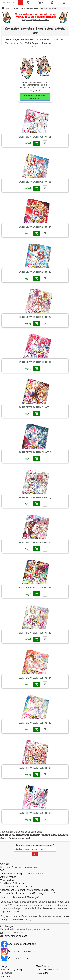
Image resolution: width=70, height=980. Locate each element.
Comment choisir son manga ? (16, 887)
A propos (5, 864)
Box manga (6, 973)
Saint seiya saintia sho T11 (35, 588)
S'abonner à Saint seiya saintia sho (35, 97)
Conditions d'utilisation (12, 883)
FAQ (2, 870)
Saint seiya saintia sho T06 (35, 362)
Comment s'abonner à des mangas (18, 867)
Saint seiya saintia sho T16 (35, 813)
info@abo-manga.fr (14, 933)
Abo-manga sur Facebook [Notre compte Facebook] (18, 944)
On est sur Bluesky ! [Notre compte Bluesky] (15, 958)
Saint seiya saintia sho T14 (35, 723)
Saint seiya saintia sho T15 (35, 768)
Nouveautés (42, 973)
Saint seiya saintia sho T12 (35, 633)
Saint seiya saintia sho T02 (35, 182)
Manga (4, 966)
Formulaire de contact (15, 936)
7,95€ (32, 278)
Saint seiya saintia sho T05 (35, 317)
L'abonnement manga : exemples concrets (22, 874)
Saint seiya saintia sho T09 (35, 498)
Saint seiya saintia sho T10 (35, 543)
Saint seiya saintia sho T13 (35, 678)
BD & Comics (42, 966)
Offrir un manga (8, 877)
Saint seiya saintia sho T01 (35, 137)
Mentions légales (9, 880)
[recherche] (9, 3)
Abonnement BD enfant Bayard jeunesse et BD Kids (27, 890)
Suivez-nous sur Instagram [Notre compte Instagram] (18, 951)
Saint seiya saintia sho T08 (35, 452)
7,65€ (32, 143)
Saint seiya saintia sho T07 (35, 407)
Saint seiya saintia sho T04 (35, 272)
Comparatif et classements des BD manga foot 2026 (27, 893)
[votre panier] (41, 3)
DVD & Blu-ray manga (11, 970)
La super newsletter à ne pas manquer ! (35, 850)
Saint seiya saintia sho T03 (35, 227)
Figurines (5, 976)
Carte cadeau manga (47, 970)
